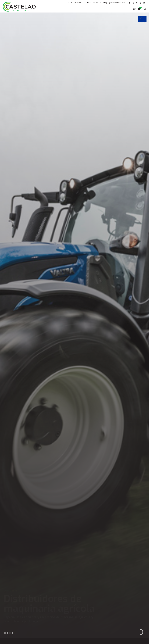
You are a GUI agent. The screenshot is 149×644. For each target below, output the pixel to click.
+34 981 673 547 (76, 3)
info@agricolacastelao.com (114, 3)
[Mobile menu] (128, 9)
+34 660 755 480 (92, 3)
